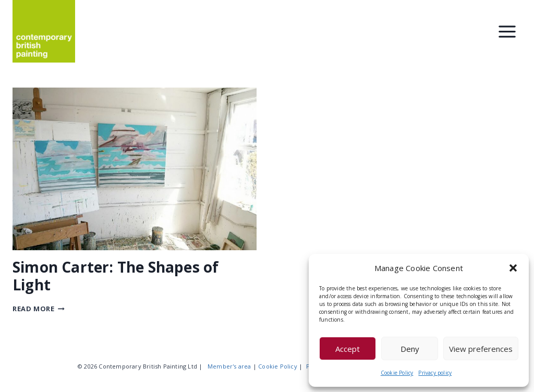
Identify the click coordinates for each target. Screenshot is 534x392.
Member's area (229, 366)
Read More (39, 309)
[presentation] (135, 169)
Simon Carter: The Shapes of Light (116, 276)
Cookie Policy (397, 373)
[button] (513, 268)
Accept (348, 349)
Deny (410, 349)
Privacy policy (435, 373)
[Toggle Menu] (507, 32)
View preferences (481, 349)
